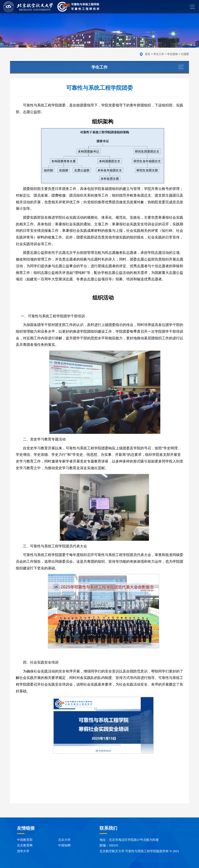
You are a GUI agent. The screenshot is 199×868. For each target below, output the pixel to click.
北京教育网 (25, 845)
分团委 (185, 54)
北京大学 (64, 840)
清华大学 (23, 851)
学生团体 (173, 54)
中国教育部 (25, 840)
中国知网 (64, 845)
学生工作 (159, 54)
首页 (148, 54)
